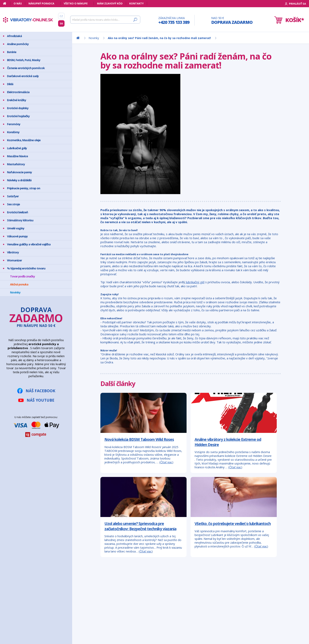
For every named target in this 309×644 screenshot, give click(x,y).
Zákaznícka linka (174, 21)
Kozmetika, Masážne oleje (24, 140)
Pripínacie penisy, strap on (24, 188)
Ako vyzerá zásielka (25, 601)
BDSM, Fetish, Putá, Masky (24, 60)
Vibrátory (13, 252)
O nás (18, 3)
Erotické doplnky (18, 108)
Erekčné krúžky (17, 100)
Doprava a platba (24, 611)
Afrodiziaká (14, 36)
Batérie (12, 52)
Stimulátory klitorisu (20, 220)
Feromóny (14, 124)
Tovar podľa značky (22, 276)
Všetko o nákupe (76, 3)
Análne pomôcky (18, 44)
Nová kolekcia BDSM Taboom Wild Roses (139, 439)
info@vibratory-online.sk (89, 618)
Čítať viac (166, 462)
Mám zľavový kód (110, 3)
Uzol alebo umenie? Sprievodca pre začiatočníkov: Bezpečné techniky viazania (140, 526)
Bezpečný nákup (23, 606)
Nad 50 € (232, 21)
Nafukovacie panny (19, 172)
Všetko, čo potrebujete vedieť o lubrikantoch (233, 524)
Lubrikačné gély (17, 148)
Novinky (15, 292)
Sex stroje (13, 204)
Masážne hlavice (17, 156)
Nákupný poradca (41, 3)
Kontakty (136, 3)
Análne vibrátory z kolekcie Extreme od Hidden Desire (228, 442)
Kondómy (13, 132)
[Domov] (7, 3)
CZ (61, 16)
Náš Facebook (40, 391)
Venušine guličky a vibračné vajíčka (29, 244)
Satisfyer (13, 196)
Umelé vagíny (16, 228)
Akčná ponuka (19, 284)
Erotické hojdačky (18, 116)
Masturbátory (16, 164)
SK (61, 23)
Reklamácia (19, 616)
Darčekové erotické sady (23, 76)
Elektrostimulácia (18, 92)
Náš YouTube (40, 400)
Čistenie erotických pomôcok (26, 68)
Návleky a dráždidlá (19, 180)
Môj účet (18, 596)
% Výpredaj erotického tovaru (26, 268)
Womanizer (14, 260)
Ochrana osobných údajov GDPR (29, 623)
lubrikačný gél (195, 282)
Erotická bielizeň (17, 212)
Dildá (10, 84)
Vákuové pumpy (17, 236)
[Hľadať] (105, 20)
